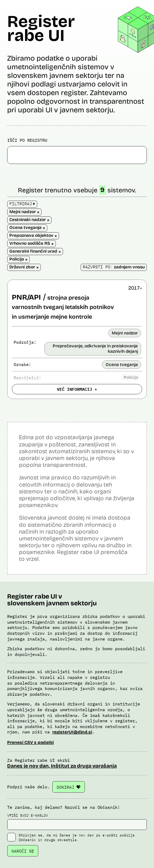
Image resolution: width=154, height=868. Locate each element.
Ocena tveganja (122, 365)
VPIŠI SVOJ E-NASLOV (77, 822)
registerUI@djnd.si (72, 732)
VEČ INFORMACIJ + (77, 389)
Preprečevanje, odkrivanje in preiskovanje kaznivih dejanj (95, 348)
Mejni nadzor (125, 333)
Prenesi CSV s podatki (30, 742)
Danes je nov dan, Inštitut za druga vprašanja (62, 766)
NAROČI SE (23, 851)
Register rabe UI (41, 28)
